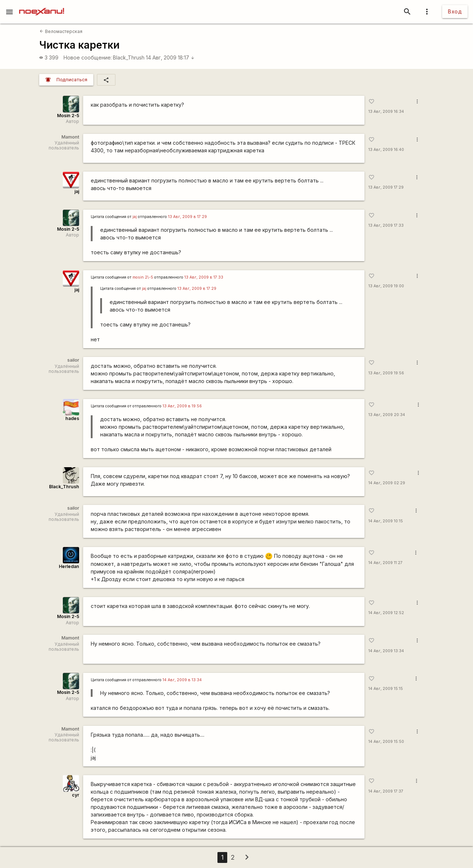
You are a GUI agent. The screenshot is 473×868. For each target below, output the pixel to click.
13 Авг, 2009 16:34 (386, 112)
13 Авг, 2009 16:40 (386, 150)
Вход (455, 11)
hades (72, 418)
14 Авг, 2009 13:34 (386, 651)
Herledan (69, 566)
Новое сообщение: (88, 57)
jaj (77, 191)
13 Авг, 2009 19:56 (386, 373)
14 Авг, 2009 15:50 (386, 742)
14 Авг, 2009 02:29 (387, 483)
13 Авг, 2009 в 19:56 (182, 406)
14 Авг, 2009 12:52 (386, 613)
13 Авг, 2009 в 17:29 (187, 217)
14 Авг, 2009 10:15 (386, 521)
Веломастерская (61, 31)
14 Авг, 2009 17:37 (386, 791)
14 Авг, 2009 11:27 (386, 563)
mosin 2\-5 (143, 277)
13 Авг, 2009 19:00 (386, 286)
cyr (76, 795)
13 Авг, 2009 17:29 (386, 187)
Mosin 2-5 (68, 116)
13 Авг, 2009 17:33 (386, 225)
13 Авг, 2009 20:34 (387, 415)
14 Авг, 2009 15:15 (386, 689)
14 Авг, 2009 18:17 (170, 57)
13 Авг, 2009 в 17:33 (204, 277)
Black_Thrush (129, 57)
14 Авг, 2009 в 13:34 (182, 680)
